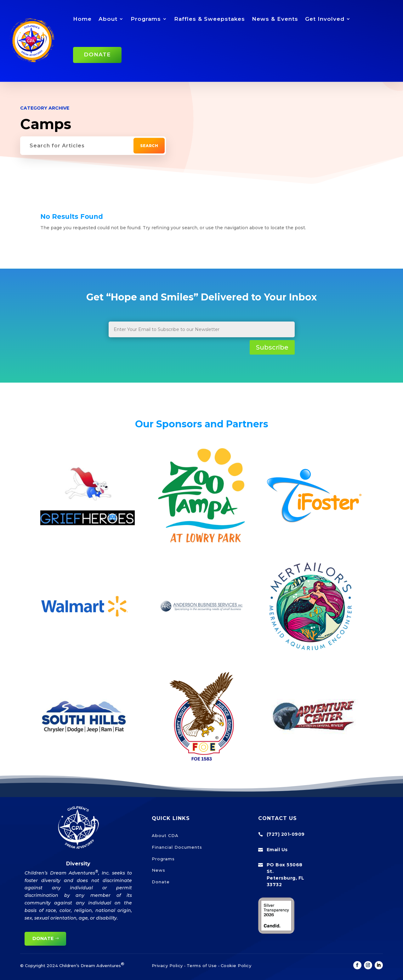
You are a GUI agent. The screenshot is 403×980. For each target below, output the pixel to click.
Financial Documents (177, 847)
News (159, 870)
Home (82, 19)
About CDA (165, 835)
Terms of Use (202, 966)
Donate (97, 54)
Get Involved (325, 19)
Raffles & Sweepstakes (210, 19)
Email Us (277, 850)
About (108, 19)
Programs (146, 19)
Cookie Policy (236, 966)
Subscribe (272, 347)
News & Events (275, 19)
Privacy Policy (167, 966)
